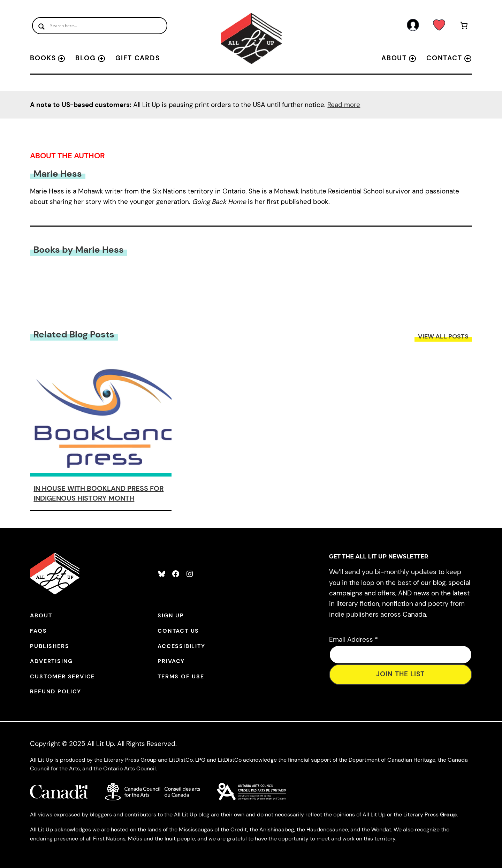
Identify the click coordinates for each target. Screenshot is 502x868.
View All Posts (443, 336)
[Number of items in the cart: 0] (464, 27)
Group (448, 814)
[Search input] (100, 26)
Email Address (353, 639)
